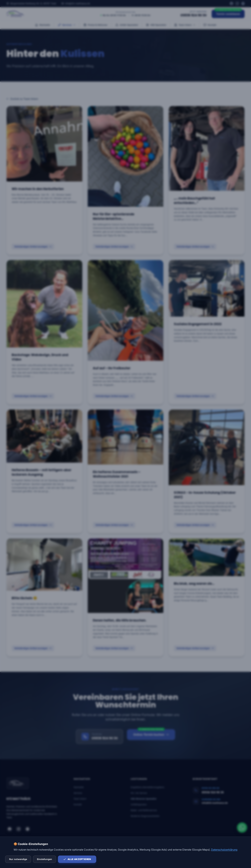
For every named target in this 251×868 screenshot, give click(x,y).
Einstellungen (45, 859)
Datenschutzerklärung (224, 850)
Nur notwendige (18, 859)
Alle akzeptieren (77, 859)
